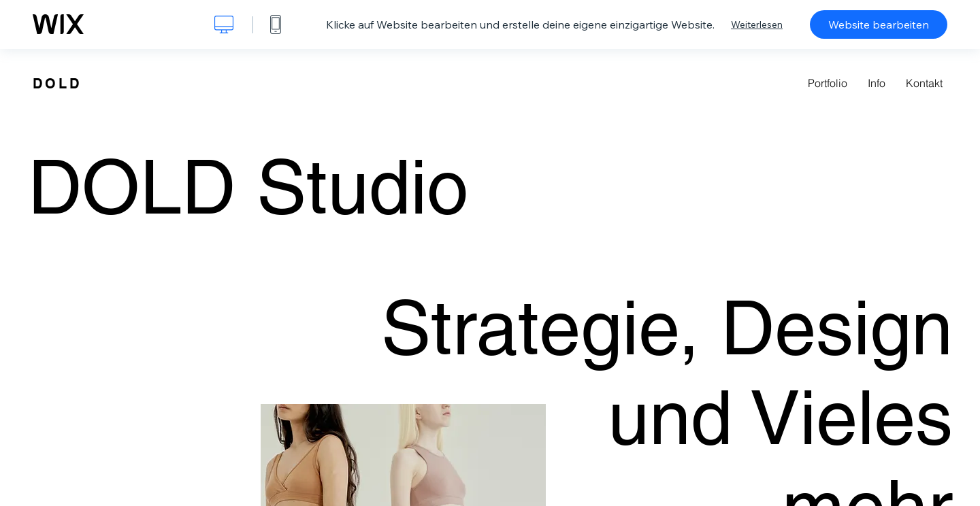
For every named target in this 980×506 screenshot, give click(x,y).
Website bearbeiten (879, 24)
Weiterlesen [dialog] (757, 24)
